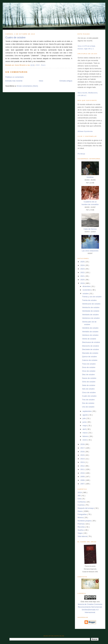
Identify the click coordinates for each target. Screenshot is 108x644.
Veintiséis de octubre (90, 315)
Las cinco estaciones (90, 251)
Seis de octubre (88, 389)
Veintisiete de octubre (91, 311)
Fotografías (82, 514)
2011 (83, 469)
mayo (85, 426)
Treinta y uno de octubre (92, 297)
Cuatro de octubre (15, 37)
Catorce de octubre (90, 360)
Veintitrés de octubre (90, 328)
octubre (86, 294)
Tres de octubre (88, 400)
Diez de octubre (88, 375)
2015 (83, 455)
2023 (83, 269)
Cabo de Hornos (90, 229)
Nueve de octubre (89, 378)
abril (84, 429)
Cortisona (82, 502)
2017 (83, 448)
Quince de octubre (89, 357)
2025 (83, 262)
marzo (85, 433)
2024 (83, 265)
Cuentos (81, 505)
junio (85, 422)
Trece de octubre (89, 364)
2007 (83, 484)
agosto (85, 415)
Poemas (81, 524)
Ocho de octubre (89, 382)
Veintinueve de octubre (91, 304)
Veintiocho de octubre (91, 307)
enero (85, 440)
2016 (83, 452)
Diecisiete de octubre (90, 349)
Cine (80, 499)
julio (84, 418)
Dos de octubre (88, 403)
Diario (43, 65)
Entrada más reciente (14, 81)
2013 (83, 462)
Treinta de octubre (89, 300)
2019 (38, 65)
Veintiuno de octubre (90, 335)
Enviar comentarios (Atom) (27, 86)
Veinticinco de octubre (91, 318)
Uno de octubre (88, 407)
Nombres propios (85, 521)
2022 (83, 272)
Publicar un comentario (15, 77)
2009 (83, 477)
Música (81, 517)
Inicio (41, 81)
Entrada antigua (66, 81)
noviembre (87, 290)
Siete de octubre (89, 385)
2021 (83, 276)
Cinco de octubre (89, 392)
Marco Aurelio (82, 93)
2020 (83, 280)
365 (79, 496)
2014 (83, 459)
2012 (83, 466)
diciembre (87, 286)
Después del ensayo (86, 508)
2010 (83, 473)
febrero (86, 436)
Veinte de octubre (89, 339)
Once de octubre (89, 371)
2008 (83, 480)
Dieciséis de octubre (90, 353)
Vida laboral (83, 536)
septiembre (87, 411)
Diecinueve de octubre (91, 342)
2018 (83, 444)
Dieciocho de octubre (91, 346)
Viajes (80, 533)
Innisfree (90, 177)
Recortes (81, 527)
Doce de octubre (89, 367)
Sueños (81, 530)
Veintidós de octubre (90, 332)
